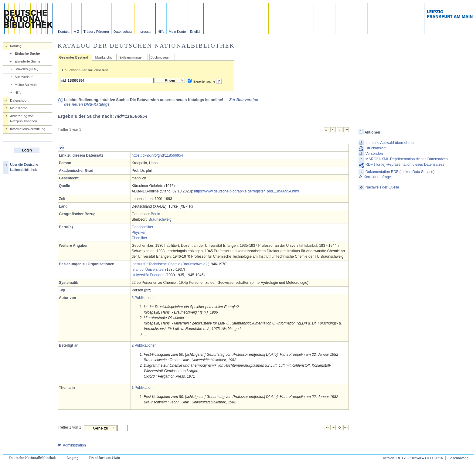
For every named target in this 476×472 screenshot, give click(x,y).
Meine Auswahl (26, 85)
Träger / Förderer (96, 32)
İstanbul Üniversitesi (148, 270)
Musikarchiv (104, 57)
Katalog (16, 46)
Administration (72, 445)
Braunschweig (160, 219)
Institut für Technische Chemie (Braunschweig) (169, 264)
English (196, 32)
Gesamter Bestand (74, 57)
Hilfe (161, 32)
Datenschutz (123, 32)
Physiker (139, 233)
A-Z (76, 32)
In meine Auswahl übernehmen (391, 143)
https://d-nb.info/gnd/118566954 (157, 155)
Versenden (374, 154)
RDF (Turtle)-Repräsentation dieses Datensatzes (405, 165)
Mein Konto (177, 32)
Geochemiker (143, 227)
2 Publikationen (144, 345)
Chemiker (139, 238)
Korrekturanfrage (375, 177)
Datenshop (18, 100)
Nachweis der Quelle (382, 187)
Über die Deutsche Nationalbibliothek (24, 167)
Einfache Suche (27, 53)
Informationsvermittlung (28, 129)
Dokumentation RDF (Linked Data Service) (400, 172)
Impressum (145, 32)
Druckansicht (376, 148)
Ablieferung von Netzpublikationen (24, 119)
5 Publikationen (144, 298)
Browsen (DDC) (26, 69)
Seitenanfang (458, 458)
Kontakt (64, 32)
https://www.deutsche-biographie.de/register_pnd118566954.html (246, 191)
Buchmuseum (161, 57)
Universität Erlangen (148, 275)
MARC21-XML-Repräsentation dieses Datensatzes (407, 159)
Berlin (156, 214)
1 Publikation (142, 388)
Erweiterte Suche (27, 61)
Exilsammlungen (131, 57)
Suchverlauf (24, 77)
